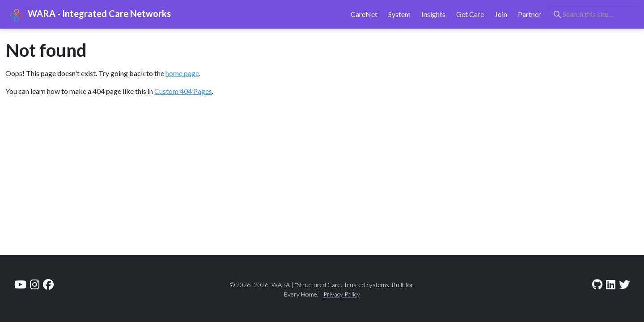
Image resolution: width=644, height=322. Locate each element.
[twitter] (624, 284)
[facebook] (48, 284)
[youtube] (20, 284)
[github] (597, 284)
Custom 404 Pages (183, 91)
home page (182, 73)
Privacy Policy (342, 294)
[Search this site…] (593, 14)
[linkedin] (611, 284)
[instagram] (35, 284)
